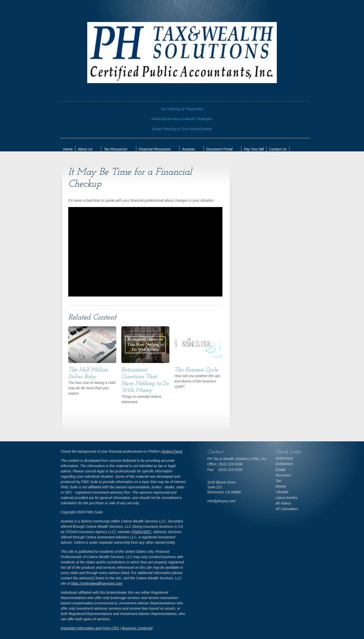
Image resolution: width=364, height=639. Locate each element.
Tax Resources (116, 149)
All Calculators (287, 509)
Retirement (284, 458)
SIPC (147, 532)
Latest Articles (287, 498)
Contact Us (278, 149)
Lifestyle (282, 492)
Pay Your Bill (254, 149)
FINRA (137, 532)
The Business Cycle (196, 370)
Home (68, 149)
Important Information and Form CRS (90, 628)
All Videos (283, 503)
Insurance (283, 475)
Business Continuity (137, 628)
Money (281, 486)
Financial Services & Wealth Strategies (182, 119)
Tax (278, 481)
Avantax (188, 149)
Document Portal (219, 149)
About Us (85, 149)
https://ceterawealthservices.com (97, 583)
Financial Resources (155, 149)
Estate (281, 470)
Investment (284, 464)
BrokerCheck (172, 451)
